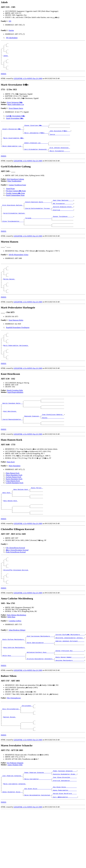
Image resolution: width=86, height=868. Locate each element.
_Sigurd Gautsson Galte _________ (38, 212)
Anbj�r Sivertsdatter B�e (16, 121)
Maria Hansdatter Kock (14, 506)
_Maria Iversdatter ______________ (38, 834)
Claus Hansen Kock (13, 512)
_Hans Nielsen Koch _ (21, 521)
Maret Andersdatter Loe (16, 110)
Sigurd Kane (10, 198)
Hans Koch (11, 493)
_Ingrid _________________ (59, 141)
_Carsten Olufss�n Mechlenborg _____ (70, 677)
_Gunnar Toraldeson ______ (63, 229)
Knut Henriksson (10, 440)
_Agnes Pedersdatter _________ (64, 847)
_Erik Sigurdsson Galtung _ (13, 216)
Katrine (11, 30)
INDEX (4, 79)
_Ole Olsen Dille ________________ (38, 845)
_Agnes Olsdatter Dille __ (12, 849)
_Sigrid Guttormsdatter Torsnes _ (38, 220)
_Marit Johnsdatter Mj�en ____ (36, 139)
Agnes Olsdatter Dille (15, 818)
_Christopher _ (27, 754)
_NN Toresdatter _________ (63, 214)
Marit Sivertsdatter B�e (14, 145)
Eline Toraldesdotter (14, 190)
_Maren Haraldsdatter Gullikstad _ (38, 853)
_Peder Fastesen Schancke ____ (64, 824)
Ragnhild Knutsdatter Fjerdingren (18, 348)
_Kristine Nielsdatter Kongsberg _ (40, 706)
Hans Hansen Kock (13, 504)
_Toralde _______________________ (38, 231)
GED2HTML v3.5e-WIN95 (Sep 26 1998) (28, 84)
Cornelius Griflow (15, 663)
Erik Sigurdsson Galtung (15, 188)
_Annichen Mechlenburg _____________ (70, 708)
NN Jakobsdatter (12, 38)
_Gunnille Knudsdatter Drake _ (64, 828)
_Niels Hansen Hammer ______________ (70, 704)
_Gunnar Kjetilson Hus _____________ (70, 696)
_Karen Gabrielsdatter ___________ (40, 686)
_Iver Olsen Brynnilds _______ (64, 832)
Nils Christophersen (14, 745)
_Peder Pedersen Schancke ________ (38, 826)
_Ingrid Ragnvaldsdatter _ (12, 450)
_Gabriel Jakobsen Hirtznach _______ (70, 685)
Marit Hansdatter (15, 497)
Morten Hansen (9, 297)
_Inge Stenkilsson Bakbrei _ (53, 444)
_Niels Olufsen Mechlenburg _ (14, 683)
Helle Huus (11, 659)
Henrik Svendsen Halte (15, 416)
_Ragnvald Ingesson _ (32, 446)
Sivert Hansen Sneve (16, 114)
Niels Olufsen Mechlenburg (16, 657)
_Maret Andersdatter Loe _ (12, 154)
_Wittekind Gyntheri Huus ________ (40, 698)
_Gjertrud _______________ (63, 222)
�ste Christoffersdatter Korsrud (17, 587)
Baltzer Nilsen (10, 767)
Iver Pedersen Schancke (15, 816)
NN (10, 21)
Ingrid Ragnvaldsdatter (15, 418)
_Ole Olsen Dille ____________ (64, 843)
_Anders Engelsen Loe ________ (36, 151)
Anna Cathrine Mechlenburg (14, 692)
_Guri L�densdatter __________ (65, 855)
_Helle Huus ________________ (14, 702)
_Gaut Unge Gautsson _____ (63, 210)
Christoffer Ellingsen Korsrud (16, 610)
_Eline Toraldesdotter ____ (13, 235)
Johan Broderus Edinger (17, 672)
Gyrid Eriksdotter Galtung (14, 225)
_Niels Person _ (37, 519)
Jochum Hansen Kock (14, 508)
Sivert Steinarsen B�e (15, 108)
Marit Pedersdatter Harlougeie (16, 369)
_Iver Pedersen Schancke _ (12, 830)
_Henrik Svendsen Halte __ (12, 430)
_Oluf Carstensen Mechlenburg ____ (40, 679)
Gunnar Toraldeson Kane (17, 194)
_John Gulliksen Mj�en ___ (60, 137)
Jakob (6, 59)
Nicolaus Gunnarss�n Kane (16, 200)
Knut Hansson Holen (16, 340)
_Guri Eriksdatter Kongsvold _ (36, 158)
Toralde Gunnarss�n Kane (16, 203)
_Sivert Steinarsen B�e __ (13, 135)
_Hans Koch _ (7, 525)
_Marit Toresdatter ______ (59, 160)
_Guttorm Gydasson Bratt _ (63, 218)
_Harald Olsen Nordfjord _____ (64, 851)
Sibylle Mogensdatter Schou (18, 269)
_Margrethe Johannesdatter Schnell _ (70, 681)
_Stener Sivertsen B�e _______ (36, 131)
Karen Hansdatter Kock (14, 510)
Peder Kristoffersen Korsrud (16, 589)
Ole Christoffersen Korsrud (16, 585)
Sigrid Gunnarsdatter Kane (15, 205)
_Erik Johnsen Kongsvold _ (59, 156)
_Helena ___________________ (53, 448)
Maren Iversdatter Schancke (15, 840)
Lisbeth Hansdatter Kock (15, 514)
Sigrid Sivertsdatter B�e (15, 124)
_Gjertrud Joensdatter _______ (64, 836)
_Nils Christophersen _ (11, 758)
